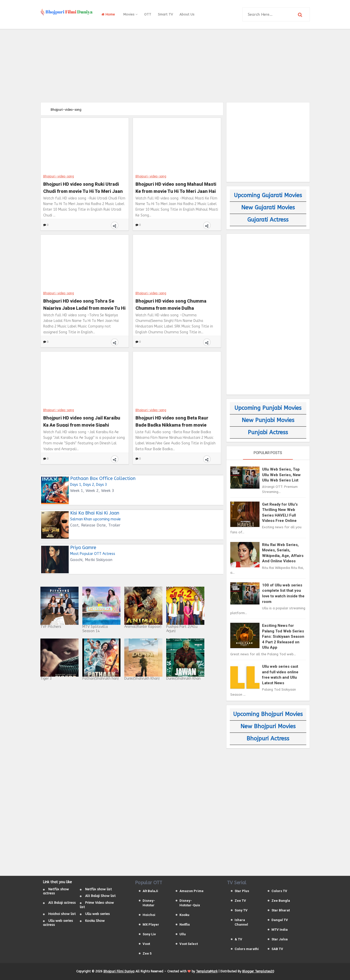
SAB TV (277, 949)
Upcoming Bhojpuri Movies (268, 714)
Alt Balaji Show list (100, 896)
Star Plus (242, 891)
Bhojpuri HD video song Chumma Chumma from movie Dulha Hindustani (171, 304)
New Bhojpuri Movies (268, 726)
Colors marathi (247, 949)
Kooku (184, 915)
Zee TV (240, 901)
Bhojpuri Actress (268, 739)
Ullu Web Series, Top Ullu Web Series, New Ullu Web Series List (281, 475)
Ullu (183, 934)
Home (108, 14)
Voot (146, 944)
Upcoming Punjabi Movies (268, 408)
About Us (187, 14)
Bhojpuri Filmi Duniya (119, 971)
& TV (238, 939)
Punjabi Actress (268, 432)
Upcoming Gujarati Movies (268, 195)
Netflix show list (98, 889)
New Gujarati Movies (268, 208)
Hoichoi (149, 915)
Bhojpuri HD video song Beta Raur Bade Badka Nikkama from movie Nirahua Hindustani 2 (172, 421)
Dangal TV (280, 920)
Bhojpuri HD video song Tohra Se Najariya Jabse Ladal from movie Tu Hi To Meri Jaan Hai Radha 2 (84, 304)
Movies (130, 14)
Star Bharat (281, 910)
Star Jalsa (280, 939)
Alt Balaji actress (62, 903)
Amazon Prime (192, 891)
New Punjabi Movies (268, 420)
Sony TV (241, 910)
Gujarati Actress (268, 220)
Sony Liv (149, 934)
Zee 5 (147, 953)
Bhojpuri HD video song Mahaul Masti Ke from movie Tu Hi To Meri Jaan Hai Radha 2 (176, 187)
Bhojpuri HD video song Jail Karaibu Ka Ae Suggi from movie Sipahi (82, 421)
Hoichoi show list (62, 914)
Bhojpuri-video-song (59, 176)
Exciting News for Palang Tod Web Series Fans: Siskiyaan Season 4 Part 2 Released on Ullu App (283, 636)
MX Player (151, 924)
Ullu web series (97, 914)
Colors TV (279, 891)
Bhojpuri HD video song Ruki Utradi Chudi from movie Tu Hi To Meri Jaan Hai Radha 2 (83, 187)
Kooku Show (95, 921)
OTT (148, 14)
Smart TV (165, 14)
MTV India (280, 930)
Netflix (185, 924)
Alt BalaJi (150, 891)
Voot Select (189, 944)
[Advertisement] (175, 65)
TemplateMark (207, 971)
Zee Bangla (281, 901)
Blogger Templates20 (258, 971)
